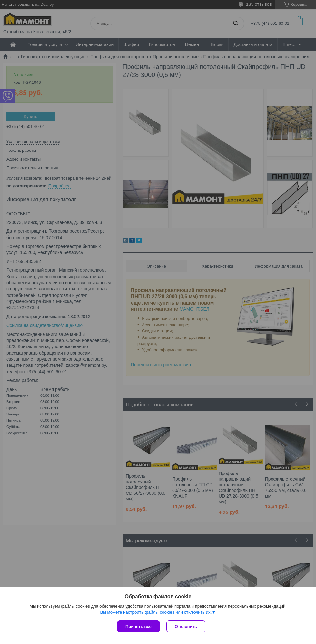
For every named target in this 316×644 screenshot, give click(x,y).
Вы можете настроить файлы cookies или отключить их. (156, 612)
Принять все (138, 626)
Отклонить (186, 626)
